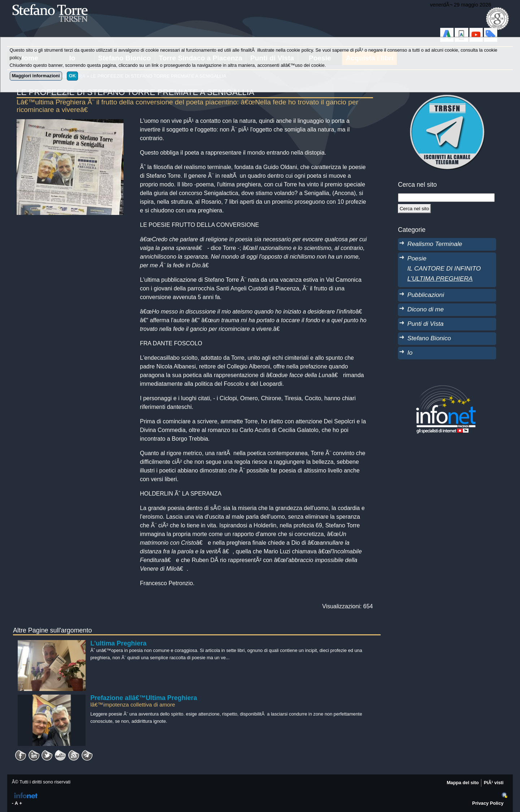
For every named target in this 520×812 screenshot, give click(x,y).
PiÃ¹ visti (494, 783)
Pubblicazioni (426, 295)
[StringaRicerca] (446, 198)
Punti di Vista (425, 324)
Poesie (417, 258)
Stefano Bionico (429, 338)
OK (72, 76)
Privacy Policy (488, 803)
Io (410, 353)
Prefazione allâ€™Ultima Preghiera (144, 698)
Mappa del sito (463, 783)
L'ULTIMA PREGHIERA (440, 278)
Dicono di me (426, 309)
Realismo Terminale (435, 244)
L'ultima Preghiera (118, 643)
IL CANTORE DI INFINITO (444, 268)
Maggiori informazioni (36, 76)
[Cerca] (414, 208)
